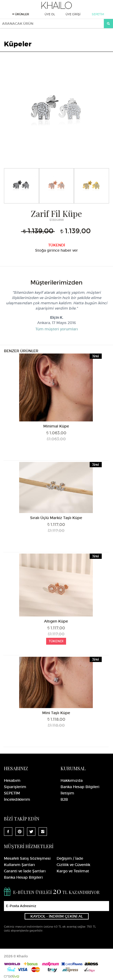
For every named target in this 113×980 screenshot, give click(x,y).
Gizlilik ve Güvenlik (73, 865)
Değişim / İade (70, 858)
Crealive (12, 976)
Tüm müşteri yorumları (57, 329)
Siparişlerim (15, 787)
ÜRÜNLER (21, 14)
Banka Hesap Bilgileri (80, 787)
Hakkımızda (72, 780)
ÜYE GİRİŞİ (73, 14)
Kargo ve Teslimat (73, 871)
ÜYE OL (50, 14)
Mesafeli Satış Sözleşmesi (27, 858)
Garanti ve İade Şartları (25, 871)
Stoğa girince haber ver (56, 250)
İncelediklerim (17, 799)
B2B (64, 799)
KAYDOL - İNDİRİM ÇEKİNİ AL (57, 916)
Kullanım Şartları (19, 865)
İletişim (67, 793)
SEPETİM (98, 14)
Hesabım (12, 780)
